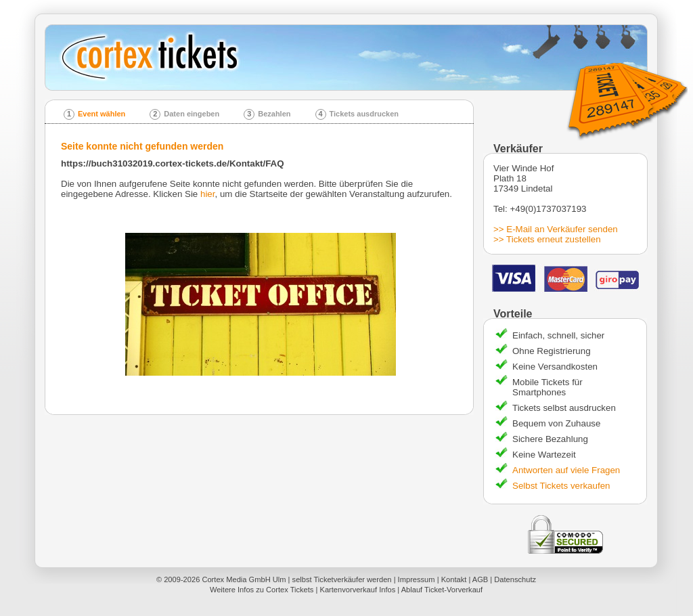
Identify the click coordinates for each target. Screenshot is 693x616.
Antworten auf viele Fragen (566, 470)
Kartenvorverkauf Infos (357, 590)
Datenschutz (515, 579)
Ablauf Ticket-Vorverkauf (442, 590)
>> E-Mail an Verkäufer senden (556, 229)
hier (208, 194)
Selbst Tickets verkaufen (561, 486)
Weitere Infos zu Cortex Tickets (262, 590)
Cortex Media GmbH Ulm (244, 579)
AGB (480, 579)
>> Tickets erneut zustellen (547, 239)
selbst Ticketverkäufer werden (342, 579)
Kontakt (454, 579)
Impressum (417, 579)
